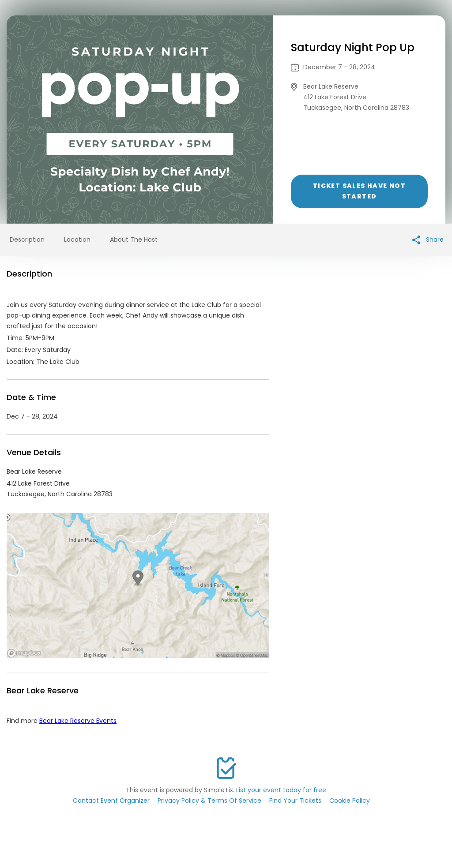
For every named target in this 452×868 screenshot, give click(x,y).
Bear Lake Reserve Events (78, 721)
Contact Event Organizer (111, 801)
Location (77, 239)
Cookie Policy (350, 801)
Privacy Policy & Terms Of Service (209, 801)
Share (428, 240)
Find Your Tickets (295, 801)
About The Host (134, 239)
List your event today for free (281, 790)
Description (27, 239)
